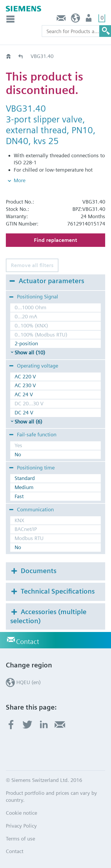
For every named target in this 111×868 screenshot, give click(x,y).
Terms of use (20, 839)
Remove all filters (32, 265)
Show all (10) (30, 352)
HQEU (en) (76, 19)
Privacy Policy (21, 826)
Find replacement (56, 240)
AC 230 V (25, 385)
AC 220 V (25, 376)
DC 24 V (24, 412)
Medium (24, 487)
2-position (26, 343)
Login (89, 19)
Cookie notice (21, 813)
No (18, 454)
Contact (61, 19)
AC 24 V (24, 394)
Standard (25, 478)
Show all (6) (28, 422)
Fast (19, 496)
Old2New (21, 56)
